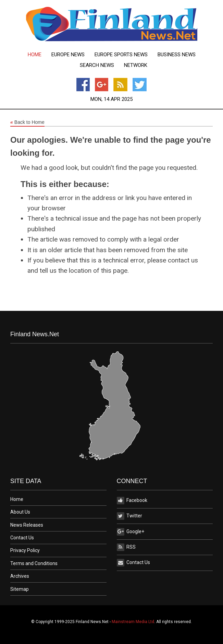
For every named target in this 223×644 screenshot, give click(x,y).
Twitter (129, 516)
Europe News (68, 55)
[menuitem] (35, 55)
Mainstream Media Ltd (133, 622)
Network (136, 65)
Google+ (131, 532)
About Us (20, 512)
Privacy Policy (25, 550)
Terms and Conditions (34, 563)
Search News (97, 65)
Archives (20, 576)
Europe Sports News (121, 55)
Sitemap (20, 589)
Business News (177, 55)
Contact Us (22, 538)
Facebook (132, 501)
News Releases (27, 525)
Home (35, 55)
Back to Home (27, 122)
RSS (126, 547)
